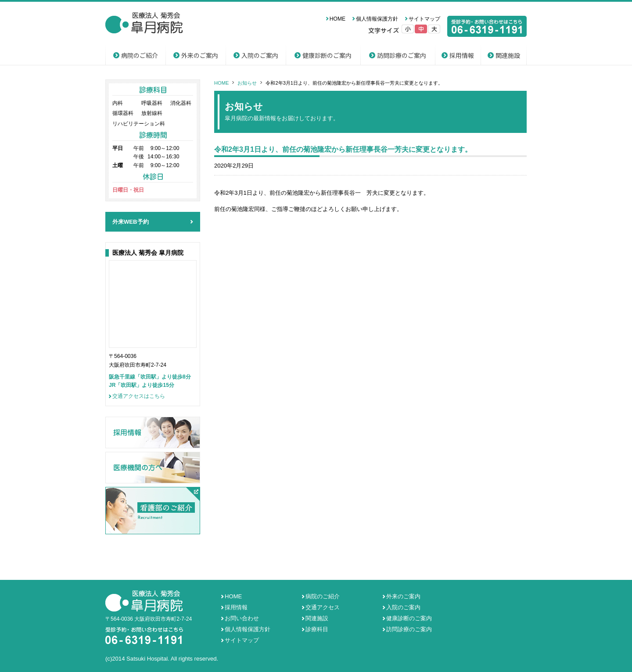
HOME (338, 19)
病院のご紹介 (140, 55)
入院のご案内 (260, 55)
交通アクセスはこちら (139, 396)
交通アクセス (323, 607)
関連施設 (508, 55)
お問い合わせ (242, 618)
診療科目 (317, 629)
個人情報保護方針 (377, 19)
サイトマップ (424, 19)
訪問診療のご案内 (402, 55)
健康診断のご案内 (327, 55)
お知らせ (247, 83)
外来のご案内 (200, 55)
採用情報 (462, 55)
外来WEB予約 (131, 222)
